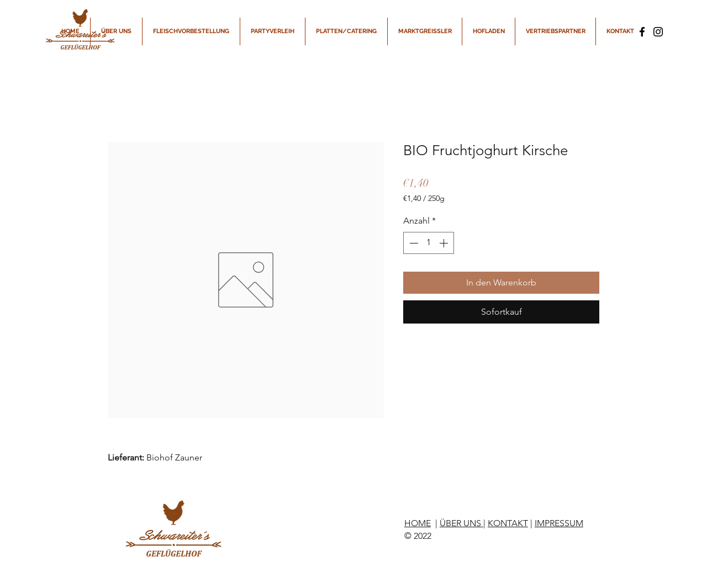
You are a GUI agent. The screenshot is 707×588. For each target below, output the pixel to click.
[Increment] (445, 243)
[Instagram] (658, 32)
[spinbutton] (429, 243)
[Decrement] (413, 243)
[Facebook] (642, 32)
